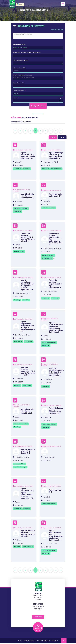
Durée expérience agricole (20, 60)
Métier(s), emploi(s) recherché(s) (22, 75)
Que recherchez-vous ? (19, 44)
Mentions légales (29, 641)
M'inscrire (38, 600)
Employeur (38, 605)
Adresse (15, 98)
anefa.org (38, 617)
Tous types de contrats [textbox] (20, 47)
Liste (53, 137)
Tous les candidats (38, 607)
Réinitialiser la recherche (57, 30)
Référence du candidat (19, 68)
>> (61, 131)
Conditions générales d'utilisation (47, 641)
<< (15, 131)
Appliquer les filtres (38, 106)
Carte (62, 137)
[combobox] (38, 36)
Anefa (20, 641)
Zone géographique (19, 91)
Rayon (61, 98)
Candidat (38, 594)
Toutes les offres (38, 596)
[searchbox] (39, 34)
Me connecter (38, 598)
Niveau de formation (19, 83)
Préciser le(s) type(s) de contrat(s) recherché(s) (26, 52)
